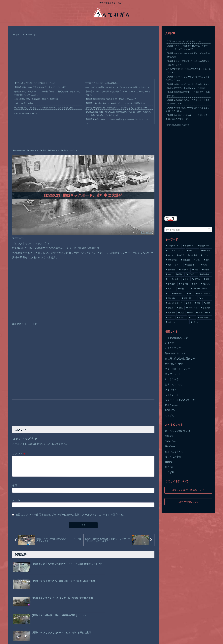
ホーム (14, 640)
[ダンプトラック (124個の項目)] (203, 294)
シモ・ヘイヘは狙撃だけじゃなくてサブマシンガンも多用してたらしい (117, 87)
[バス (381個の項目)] (197, 260)
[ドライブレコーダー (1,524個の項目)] (175, 251)
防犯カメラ (54, 150)
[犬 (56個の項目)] (192, 318)
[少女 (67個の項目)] (181, 313)
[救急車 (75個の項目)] (170, 308)
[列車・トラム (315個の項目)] (174, 265)
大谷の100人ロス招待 (24, 103)
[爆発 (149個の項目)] (207, 279)
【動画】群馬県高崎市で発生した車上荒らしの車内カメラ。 (112, 99)
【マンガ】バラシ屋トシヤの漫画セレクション (35, 83)
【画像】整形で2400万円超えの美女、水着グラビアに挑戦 (40, 87)
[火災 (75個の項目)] (180, 308)
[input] (188, 230)
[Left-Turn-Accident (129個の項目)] (201, 289)
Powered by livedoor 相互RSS (25, 114)
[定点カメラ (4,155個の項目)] (189, 246)
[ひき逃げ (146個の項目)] (171, 284)
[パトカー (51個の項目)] (201, 322)
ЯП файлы (147, 232)
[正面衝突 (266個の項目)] (184, 270)
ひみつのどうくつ (174, 452)
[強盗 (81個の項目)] (198, 303)
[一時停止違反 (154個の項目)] (173, 279)
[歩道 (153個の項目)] (186, 279)
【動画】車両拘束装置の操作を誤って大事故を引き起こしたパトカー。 (117, 108)
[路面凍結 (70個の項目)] (171, 313)
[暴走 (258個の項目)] (196, 270)
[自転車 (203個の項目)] (206, 270)
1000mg (169, 436)
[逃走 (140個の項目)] (171, 289)
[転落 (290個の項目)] (206, 265)
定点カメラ (33, 150)
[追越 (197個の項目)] (170, 274)
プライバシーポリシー (30, 640)
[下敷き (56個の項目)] (181, 318)
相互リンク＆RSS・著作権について (188, 490)
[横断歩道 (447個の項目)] (186, 260)
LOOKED (170, 410)
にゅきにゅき (172, 379)
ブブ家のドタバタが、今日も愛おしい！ (103, 83)
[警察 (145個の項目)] (195, 284)
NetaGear (170, 446)
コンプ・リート (173, 374)
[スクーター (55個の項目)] (177, 322)
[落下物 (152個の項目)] (197, 279)
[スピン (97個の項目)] (205, 298)
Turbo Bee (170, 441)
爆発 (43, 150)
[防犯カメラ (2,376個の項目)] (204, 246)
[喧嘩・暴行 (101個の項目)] (189, 298)
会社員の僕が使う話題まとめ (180, 358)
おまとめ (170, 343)
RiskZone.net (172, 405)
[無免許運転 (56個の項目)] (204, 318)
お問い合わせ (48, 640)
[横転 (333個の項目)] (207, 260)
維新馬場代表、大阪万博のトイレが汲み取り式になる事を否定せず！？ (46, 108)
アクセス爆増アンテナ (176, 338)
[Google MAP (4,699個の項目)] (173, 246)
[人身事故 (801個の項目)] (193, 255)
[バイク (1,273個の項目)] (170, 255)
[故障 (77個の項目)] (207, 303)
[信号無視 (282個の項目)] (171, 270)
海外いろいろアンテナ (176, 353)
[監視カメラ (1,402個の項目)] (193, 251)
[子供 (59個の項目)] (170, 318)
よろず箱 (170, 472)
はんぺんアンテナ (174, 384)
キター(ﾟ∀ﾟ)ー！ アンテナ (178, 369)
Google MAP (19, 150)
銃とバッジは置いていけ (178, 431)
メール (16, 504)
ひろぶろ (170, 467)
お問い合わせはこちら (188, 501)
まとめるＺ (171, 390)
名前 (15, 489)
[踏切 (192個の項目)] (180, 274)
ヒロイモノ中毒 (173, 457)
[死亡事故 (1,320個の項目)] (206, 251)
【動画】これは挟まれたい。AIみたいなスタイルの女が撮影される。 (116, 103)
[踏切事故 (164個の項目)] (205, 274)
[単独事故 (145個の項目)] (184, 284)
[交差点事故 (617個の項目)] (172, 260)
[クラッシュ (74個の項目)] (192, 308)
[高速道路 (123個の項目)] (172, 298)
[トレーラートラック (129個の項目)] (175, 294)
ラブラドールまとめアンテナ (180, 400)
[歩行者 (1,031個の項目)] (181, 255)
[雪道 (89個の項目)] (189, 303)
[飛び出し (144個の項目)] (206, 284)
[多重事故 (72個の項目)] (206, 308)
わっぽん (170, 415)
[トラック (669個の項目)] (206, 255)
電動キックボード (69, 150)
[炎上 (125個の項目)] (190, 294)
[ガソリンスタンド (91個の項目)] (174, 303)
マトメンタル (172, 395)
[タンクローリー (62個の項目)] (203, 313)
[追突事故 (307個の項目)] (192, 265)
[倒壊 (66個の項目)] (190, 313)
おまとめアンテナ (174, 348)
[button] (209, 230)
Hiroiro (168, 462)
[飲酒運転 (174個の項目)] (192, 274)
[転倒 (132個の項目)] (183, 289)
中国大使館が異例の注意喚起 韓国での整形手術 (36, 99)
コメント (19, 453)
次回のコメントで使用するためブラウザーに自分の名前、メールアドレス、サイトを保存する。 (71, 518)
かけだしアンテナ (174, 364)
